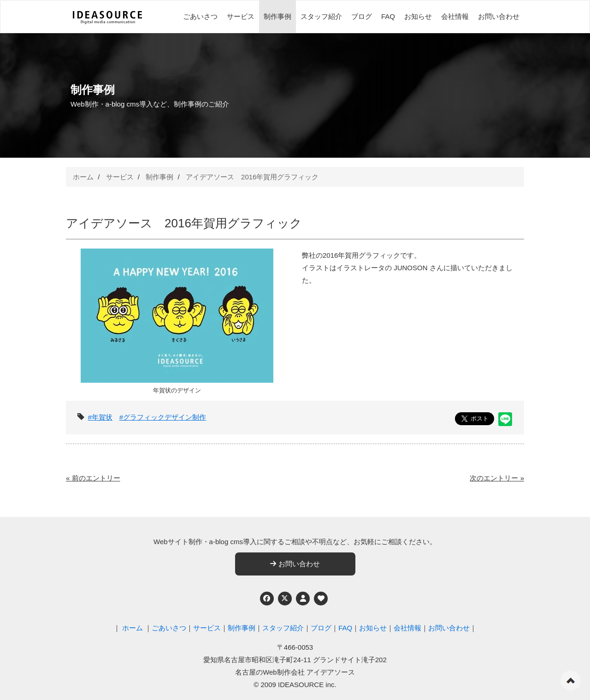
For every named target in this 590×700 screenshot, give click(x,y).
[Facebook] (267, 599)
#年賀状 (100, 417)
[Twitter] (285, 599)
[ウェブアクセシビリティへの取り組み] (321, 599)
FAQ (388, 16)
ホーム (83, 177)
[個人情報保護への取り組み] (303, 599)
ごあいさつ (200, 16)
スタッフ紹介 (321, 16)
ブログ (362, 16)
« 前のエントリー (93, 478)
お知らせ (418, 16)
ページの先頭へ (571, 681)
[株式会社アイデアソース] (107, 18)
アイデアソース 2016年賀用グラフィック (252, 177)
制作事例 (277, 16)
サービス (241, 16)
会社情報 (455, 16)
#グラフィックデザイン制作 (163, 417)
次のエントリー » (497, 478)
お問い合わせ (499, 16)
